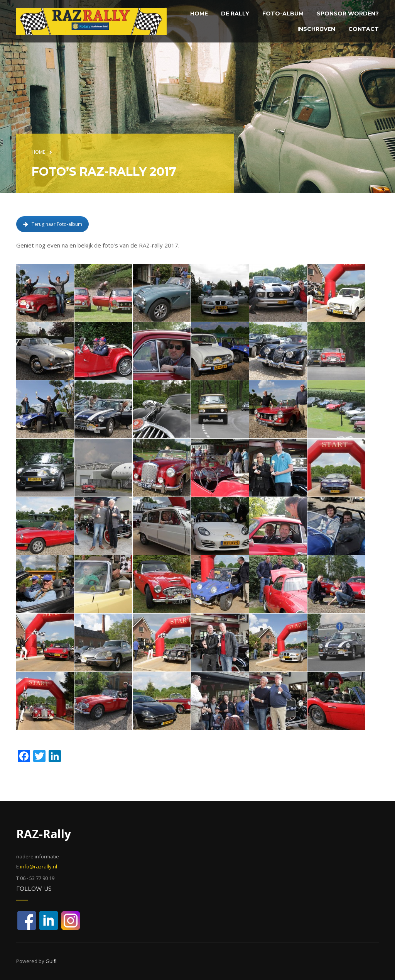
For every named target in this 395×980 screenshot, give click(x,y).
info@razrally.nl (39, 866)
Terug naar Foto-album (52, 224)
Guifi (51, 961)
